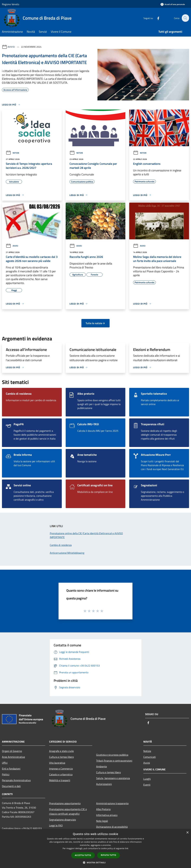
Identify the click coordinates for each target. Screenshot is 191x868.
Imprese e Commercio (61, 769)
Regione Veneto (11, 4)
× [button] (187, 833)
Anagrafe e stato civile (61, 751)
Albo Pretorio (103, 809)
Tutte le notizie (95, 323)
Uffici (5, 763)
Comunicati (150, 757)
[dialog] (95, 849)
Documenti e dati (11, 786)
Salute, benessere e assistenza (113, 778)
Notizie (13, 153)
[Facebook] (156, 18)
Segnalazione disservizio (63, 820)
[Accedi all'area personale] (173, 4)
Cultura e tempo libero (61, 757)
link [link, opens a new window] (127, 848)
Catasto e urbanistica (61, 774)
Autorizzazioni (104, 784)
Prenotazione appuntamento (65, 803)
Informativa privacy (107, 815)
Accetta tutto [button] (83, 855)
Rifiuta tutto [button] (109, 855)
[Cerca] (185, 18)
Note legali (102, 821)
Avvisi (11, 47)
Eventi (147, 785)
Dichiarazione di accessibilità (112, 827)
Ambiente (101, 766)
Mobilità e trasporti (60, 780)
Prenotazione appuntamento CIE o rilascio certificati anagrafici (68, 811)
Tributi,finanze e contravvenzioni (114, 761)
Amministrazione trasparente (112, 803)
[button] (95, 862)
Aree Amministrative (13, 757)
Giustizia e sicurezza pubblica (112, 755)
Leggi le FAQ (56, 825)
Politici (6, 774)
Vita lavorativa (57, 763)
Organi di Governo (12, 751)
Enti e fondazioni (11, 769)
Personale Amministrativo (16, 780)
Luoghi (147, 779)
